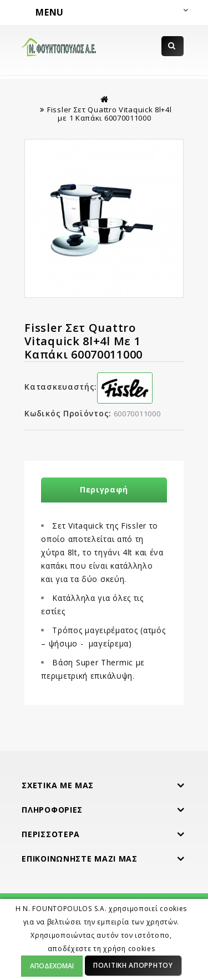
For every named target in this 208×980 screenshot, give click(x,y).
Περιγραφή (104, 489)
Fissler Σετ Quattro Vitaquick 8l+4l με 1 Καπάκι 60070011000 (110, 114)
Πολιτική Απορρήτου (133, 965)
